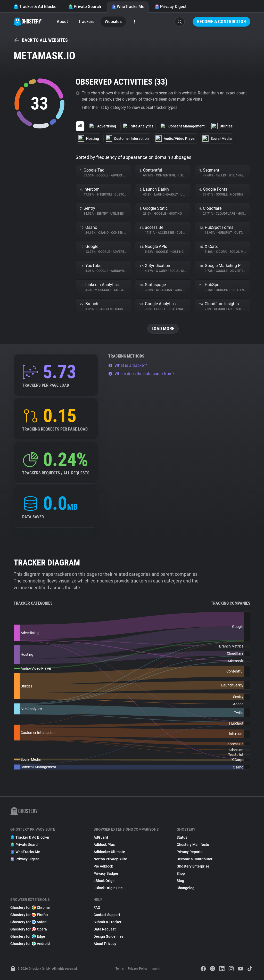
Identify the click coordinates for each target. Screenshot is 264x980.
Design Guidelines (109, 936)
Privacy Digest (171, 7)
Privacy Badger (106, 873)
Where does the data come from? (141, 374)
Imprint (156, 969)
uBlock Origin (105, 881)
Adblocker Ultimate (109, 852)
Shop (181, 873)
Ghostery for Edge (28, 936)
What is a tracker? (128, 365)
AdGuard (101, 837)
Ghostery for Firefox (29, 915)
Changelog (185, 888)
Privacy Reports (189, 852)
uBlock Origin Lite (108, 888)
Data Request (105, 929)
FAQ (97, 908)
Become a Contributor (221, 22)
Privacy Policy (138, 969)
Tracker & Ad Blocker (36, 7)
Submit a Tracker (108, 922)
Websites (113, 22)
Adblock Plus (104, 845)
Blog (180, 881)
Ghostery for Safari (28, 922)
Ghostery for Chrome (30, 908)
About (62, 22)
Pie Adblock (103, 866)
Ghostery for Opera (29, 929)
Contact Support (107, 915)
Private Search (85, 7)
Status (182, 837)
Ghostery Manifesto (193, 845)
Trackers (86, 22)
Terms (120, 969)
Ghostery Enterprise (193, 866)
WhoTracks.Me (128, 7)
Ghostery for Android (30, 944)
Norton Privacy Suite (110, 859)
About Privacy (105, 944)
